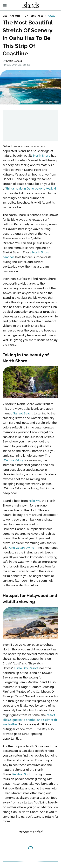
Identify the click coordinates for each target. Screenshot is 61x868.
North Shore (42, 156)
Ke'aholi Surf (21, 774)
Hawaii (52, 16)
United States (34, 16)
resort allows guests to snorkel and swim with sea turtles (30, 720)
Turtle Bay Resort (26, 668)
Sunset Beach (23, 413)
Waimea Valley (13, 460)
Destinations (12, 16)
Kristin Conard (14, 61)
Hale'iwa (34, 501)
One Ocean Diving (22, 548)
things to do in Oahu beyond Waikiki (31, 188)
